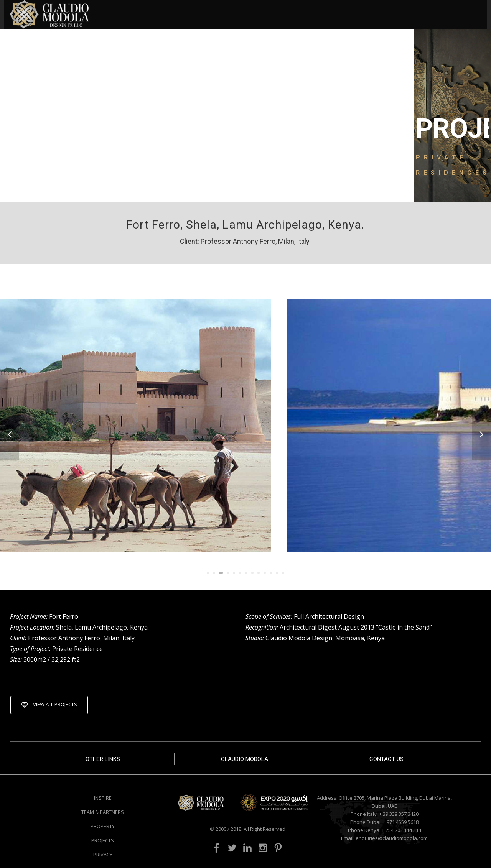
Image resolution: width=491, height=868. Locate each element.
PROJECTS (103, 840)
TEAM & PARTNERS (103, 812)
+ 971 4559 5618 (401, 822)
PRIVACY (103, 855)
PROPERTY (103, 826)
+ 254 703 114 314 (401, 830)
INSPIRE (103, 798)
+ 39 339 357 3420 (399, 814)
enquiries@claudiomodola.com (392, 838)
